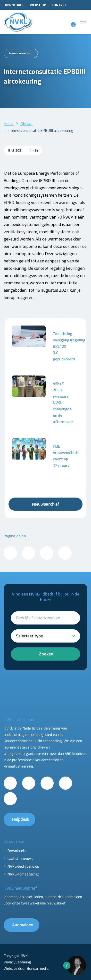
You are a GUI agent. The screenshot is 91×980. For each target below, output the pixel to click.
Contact (59, 5)
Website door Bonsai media (26, 968)
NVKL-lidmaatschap (23, 874)
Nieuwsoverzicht (22, 53)
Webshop (38, 5)
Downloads (14, 5)
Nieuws (26, 124)
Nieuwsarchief (46, 504)
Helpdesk (21, 819)
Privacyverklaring (17, 962)
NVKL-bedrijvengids (23, 866)
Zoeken (46, 654)
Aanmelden (23, 925)
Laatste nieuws (20, 858)
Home (9, 124)
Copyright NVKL (17, 956)
